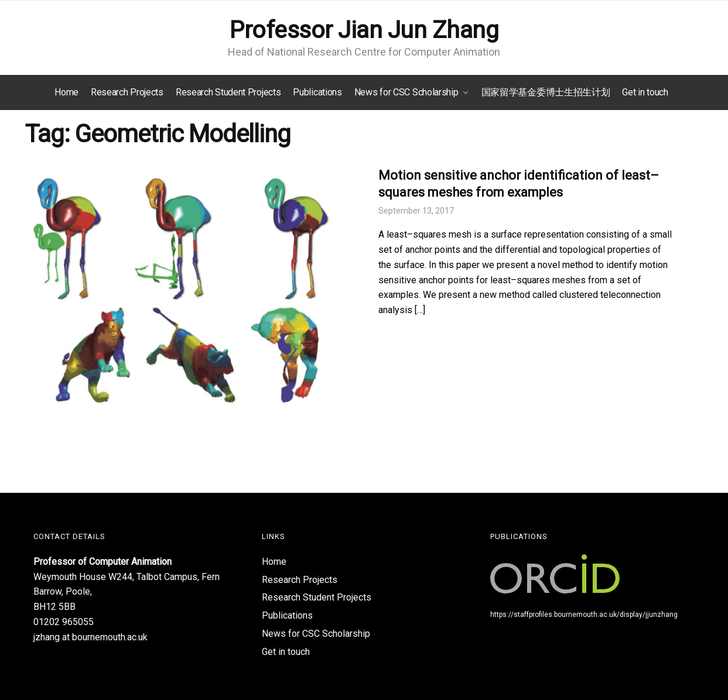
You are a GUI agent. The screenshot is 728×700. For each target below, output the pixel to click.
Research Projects (300, 580)
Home (274, 562)
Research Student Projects (317, 597)
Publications (287, 615)
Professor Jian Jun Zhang (364, 30)
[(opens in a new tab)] (187, 290)
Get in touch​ (286, 652)
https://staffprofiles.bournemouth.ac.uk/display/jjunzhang (584, 615)
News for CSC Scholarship (316, 634)
